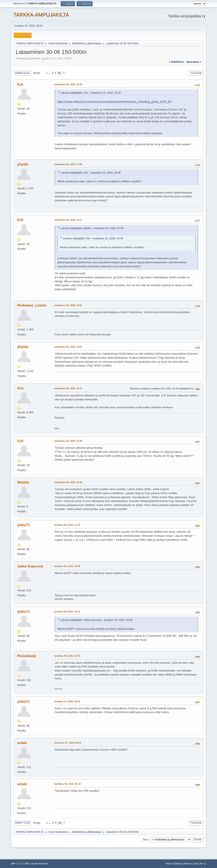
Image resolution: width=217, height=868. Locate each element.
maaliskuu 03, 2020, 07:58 (68, 164)
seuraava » (194, 62)
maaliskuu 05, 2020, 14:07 (68, 347)
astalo (22, 743)
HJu (20, 388)
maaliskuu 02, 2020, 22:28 (68, 84)
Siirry (145, 840)
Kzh (20, 84)
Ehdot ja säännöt (183, 864)
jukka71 (23, 525)
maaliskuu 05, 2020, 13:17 (68, 220)
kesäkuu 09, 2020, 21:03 (67, 656)
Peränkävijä (27, 656)
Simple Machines (40, 864)
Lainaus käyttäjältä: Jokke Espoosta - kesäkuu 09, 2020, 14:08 (96, 620)
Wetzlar (23, 482)
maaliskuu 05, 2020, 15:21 (68, 388)
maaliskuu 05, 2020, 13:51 (68, 305)
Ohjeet (169, 864)
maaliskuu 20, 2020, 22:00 (68, 482)
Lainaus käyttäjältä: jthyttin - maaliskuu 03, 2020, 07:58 (92, 228)
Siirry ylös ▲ (200, 864)
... (50, 73)
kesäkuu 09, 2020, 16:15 (67, 612)
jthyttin (23, 164)
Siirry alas (22, 73)
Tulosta (196, 73)
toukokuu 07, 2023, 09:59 (68, 743)
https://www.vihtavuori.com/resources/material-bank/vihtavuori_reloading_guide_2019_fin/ (114, 102)
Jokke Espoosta (30, 566)
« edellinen (176, 62)
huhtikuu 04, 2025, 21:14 (67, 784)
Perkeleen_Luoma (32, 305)
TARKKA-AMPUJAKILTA (41, 15)
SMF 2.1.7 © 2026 (20, 864)
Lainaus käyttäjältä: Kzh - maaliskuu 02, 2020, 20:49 (90, 173)
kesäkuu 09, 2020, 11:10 (67, 525)
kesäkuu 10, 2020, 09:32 (67, 701)
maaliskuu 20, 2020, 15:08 (68, 441)
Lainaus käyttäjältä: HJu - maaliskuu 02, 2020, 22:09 (90, 93)
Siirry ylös (22, 823)
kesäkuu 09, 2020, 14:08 (67, 566)
